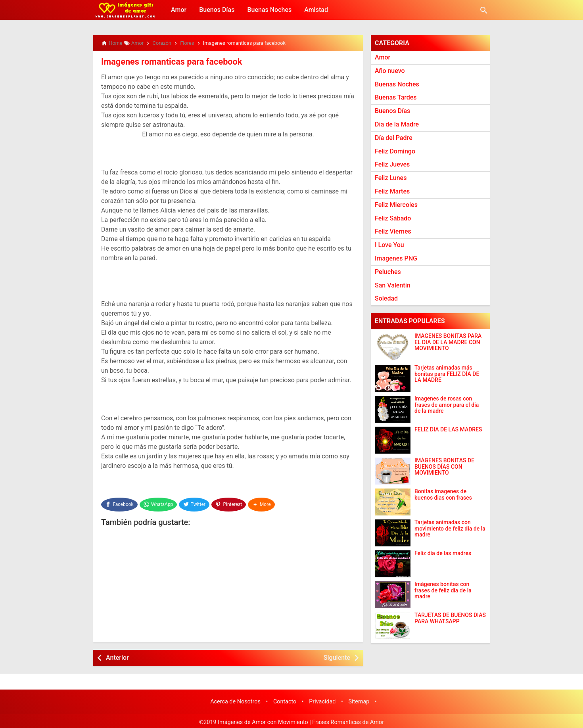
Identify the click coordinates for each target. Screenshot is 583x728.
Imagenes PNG (396, 258)
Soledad (386, 298)
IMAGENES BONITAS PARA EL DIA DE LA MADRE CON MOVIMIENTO (448, 342)
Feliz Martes (392, 191)
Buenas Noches (269, 10)
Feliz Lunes (391, 178)
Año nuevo (390, 71)
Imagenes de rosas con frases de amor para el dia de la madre (447, 405)
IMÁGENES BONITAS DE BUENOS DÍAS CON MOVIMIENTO (444, 467)
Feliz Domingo (395, 151)
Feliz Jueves (392, 164)
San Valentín (393, 285)
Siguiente (337, 655)
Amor (179, 10)
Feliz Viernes (393, 231)
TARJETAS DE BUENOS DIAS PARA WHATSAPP (450, 618)
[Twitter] (195, 503)
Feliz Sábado (393, 218)
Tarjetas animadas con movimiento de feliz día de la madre (450, 529)
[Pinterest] (230, 503)
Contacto (285, 699)
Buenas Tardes (396, 97)
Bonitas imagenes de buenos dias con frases (443, 494)
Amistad (316, 10)
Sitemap (359, 699)
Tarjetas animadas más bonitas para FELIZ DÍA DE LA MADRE (447, 374)
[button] (263, 503)
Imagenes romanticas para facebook (166, 61)
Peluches (388, 272)
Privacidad (322, 699)
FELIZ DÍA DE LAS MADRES (448, 430)
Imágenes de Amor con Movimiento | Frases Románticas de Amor (301, 719)
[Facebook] (119, 503)
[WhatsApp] (158, 503)
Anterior (117, 655)
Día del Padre (394, 138)
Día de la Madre (397, 124)
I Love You (389, 245)
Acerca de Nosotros (235, 699)
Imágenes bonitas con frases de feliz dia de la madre (443, 590)
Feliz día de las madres (443, 553)
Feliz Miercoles (396, 205)
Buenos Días (217, 10)
